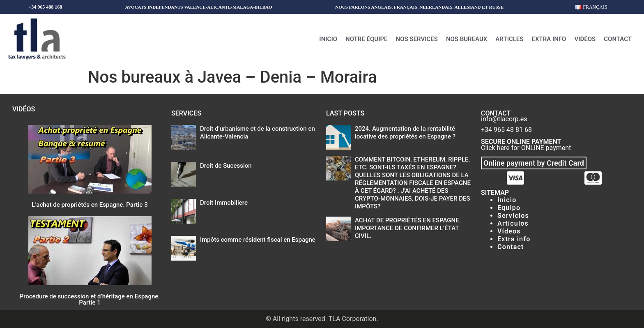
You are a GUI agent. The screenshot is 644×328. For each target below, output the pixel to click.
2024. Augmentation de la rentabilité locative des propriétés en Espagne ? (405, 133)
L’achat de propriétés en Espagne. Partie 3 (90, 205)
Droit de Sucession (226, 166)
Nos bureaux (467, 39)
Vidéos (585, 39)
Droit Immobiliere (224, 203)
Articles (509, 39)
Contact (618, 39)
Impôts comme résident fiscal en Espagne (258, 240)
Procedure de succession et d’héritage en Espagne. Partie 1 (90, 299)
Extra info (549, 39)
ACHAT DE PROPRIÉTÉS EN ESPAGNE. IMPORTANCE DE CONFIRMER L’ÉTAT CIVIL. (408, 228)
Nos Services (417, 39)
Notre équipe (367, 39)
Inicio (328, 39)
